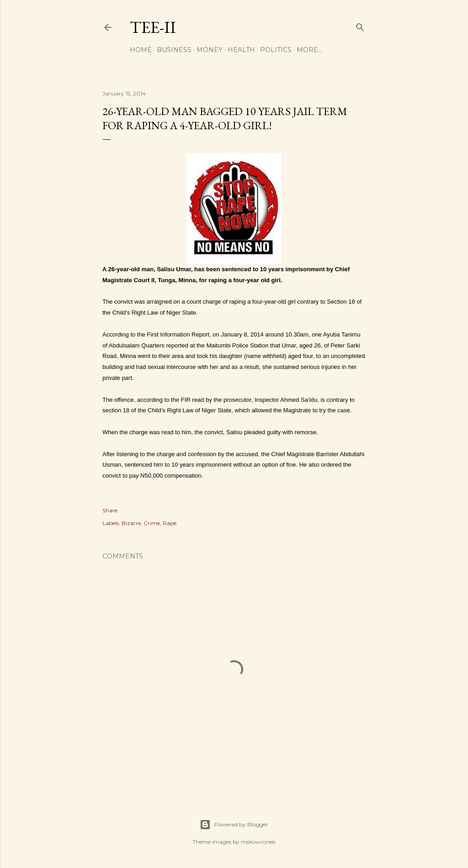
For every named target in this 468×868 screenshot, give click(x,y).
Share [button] (110, 510)
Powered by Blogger (234, 825)
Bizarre (131, 523)
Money (210, 50)
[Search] (360, 25)
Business (174, 50)
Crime (152, 523)
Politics (276, 50)
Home (141, 50)
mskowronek (258, 842)
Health (241, 50)
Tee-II (153, 27)
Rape (170, 523)
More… (309, 50)
